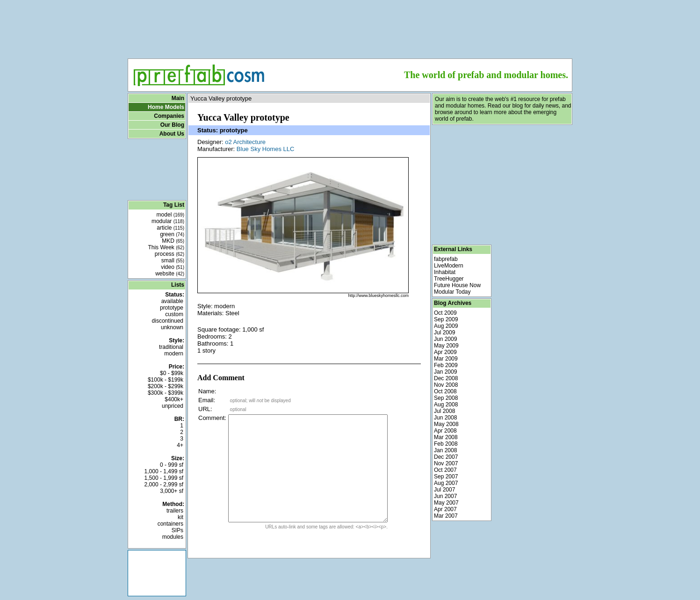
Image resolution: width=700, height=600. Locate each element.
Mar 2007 (446, 516)
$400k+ (174, 399)
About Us (172, 134)
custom (174, 314)
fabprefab (446, 259)
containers (170, 524)
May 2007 (446, 503)
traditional (171, 347)
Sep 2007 (446, 477)
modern (174, 354)
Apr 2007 (445, 509)
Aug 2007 (446, 483)
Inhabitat (445, 272)
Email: (207, 400)
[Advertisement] (350, 26)
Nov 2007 (446, 463)
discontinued (168, 321)
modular (168, 221)
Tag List (174, 205)
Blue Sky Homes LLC (266, 149)
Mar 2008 (446, 437)
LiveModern (449, 266)
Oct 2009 (445, 313)
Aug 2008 (446, 405)
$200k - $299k (166, 386)
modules (173, 537)
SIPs (177, 530)
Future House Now (457, 285)
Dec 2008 (446, 378)
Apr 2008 (445, 431)
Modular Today (452, 292)
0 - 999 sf (172, 465)
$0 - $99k (172, 373)
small (173, 260)
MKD (173, 241)
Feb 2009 (446, 365)
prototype (172, 308)
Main (178, 98)
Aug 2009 (446, 326)
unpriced (173, 406)
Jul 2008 (444, 411)
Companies (169, 116)
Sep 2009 (446, 319)
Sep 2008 (446, 398)
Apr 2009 (445, 352)
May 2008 (446, 424)
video (173, 267)
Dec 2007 (446, 457)
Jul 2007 (444, 490)
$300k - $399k (166, 393)
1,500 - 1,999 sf (164, 478)
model (170, 215)
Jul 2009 (444, 333)
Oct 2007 (445, 470)
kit (180, 517)
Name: (207, 391)
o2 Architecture (245, 142)
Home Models (166, 107)
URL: (205, 409)
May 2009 (446, 346)
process (170, 254)
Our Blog (172, 125)
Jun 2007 (445, 496)
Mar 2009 (446, 359)
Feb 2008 (446, 444)
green (172, 234)
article (170, 228)
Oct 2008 (445, 391)
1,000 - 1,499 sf (164, 471)
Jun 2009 (445, 339)
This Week (166, 247)
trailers (175, 511)
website (170, 274)
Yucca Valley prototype (221, 98)
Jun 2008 (445, 418)
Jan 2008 (445, 450)
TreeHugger (449, 279)
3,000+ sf (172, 491)
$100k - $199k (166, 380)
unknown (172, 327)
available (172, 301)
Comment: (212, 418)
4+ (180, 445)
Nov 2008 (446, 385)
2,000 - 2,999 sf (164, 484)
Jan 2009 (445, 372)
